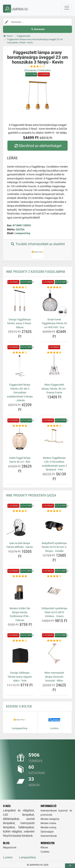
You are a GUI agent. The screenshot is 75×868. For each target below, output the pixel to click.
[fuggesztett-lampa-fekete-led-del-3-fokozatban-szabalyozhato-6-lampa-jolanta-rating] (20, 353)
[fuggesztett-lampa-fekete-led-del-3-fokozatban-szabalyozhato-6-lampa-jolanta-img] (20, 368)
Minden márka (48, 823)
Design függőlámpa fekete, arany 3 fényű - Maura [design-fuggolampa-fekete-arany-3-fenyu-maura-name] (20, 323)
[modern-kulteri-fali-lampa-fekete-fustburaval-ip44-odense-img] (20, 592)
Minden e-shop (48, 827)
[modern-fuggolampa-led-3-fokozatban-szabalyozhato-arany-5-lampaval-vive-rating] (54, 426)
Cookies (45, 852)
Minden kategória (50, 819)
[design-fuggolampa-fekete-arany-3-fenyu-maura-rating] (20, 287)
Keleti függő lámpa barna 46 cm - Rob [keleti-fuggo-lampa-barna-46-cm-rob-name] (20, 460)
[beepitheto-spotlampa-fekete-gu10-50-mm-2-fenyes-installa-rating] (54, 511)
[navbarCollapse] (67, 8)
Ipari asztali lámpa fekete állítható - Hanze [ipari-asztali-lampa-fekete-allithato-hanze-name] (20, 545)
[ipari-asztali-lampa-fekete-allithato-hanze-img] (20, 527)
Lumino (8, 857)
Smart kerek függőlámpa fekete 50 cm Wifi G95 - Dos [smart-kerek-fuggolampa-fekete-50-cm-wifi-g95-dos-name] (54, 323)
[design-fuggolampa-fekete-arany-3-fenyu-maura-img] (20, 303)
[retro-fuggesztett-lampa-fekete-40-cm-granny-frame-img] (54, 368)
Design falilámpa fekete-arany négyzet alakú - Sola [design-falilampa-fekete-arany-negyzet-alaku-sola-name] (20, 677)
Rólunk (44, 848)
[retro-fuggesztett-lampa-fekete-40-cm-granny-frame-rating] (54, 353)
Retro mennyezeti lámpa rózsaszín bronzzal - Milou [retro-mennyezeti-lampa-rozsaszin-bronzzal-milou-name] (54, 677)
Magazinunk (10, 848)
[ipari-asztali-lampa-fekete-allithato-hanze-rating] (20, 511)
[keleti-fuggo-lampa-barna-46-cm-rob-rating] (20, 426)
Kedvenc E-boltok (19, 706)
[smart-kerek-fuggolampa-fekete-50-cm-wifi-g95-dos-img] (54, 303)
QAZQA (20, 229)
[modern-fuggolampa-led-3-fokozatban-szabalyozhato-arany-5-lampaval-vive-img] (54, 441)
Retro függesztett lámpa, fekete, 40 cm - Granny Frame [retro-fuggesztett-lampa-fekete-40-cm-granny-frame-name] (54, 389)
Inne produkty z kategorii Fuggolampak (36, 272)
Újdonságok (47, 832)
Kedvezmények (49, 836)
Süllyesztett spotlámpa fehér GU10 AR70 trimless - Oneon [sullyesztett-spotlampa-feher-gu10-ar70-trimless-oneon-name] (54, 612)
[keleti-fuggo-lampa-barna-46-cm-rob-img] (20, 441)
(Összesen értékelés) (38, 70)
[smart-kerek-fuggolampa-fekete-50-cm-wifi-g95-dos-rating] (54, 287)
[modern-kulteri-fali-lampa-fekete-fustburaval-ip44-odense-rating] (20, 576)
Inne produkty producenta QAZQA (31, 495)
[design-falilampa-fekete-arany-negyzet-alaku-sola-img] (20, 656)
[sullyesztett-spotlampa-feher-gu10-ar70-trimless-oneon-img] (54, 592)
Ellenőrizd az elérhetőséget (37, 146)
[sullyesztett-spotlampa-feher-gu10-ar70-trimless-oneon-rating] (54, 576)
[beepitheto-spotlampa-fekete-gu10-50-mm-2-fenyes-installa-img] (54, 527)
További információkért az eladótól (37, 250)
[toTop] (70, 866)
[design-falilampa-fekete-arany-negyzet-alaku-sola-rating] (20, 641)
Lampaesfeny (22, 233)
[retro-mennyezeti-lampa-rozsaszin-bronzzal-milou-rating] (54, 641)
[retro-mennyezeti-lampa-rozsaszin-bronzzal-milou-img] (54, 656)
